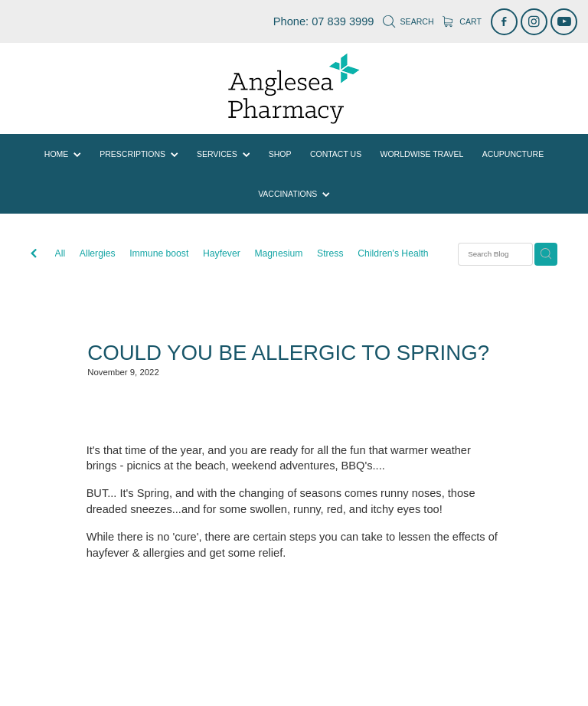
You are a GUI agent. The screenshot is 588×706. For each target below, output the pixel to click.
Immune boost (159, 253)
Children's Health (393, 253)
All (60, 253)
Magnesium (278, 253)
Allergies (98, 253)
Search (408, 21)
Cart (462, 21)
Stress (330, 253)
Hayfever (222, 253)
